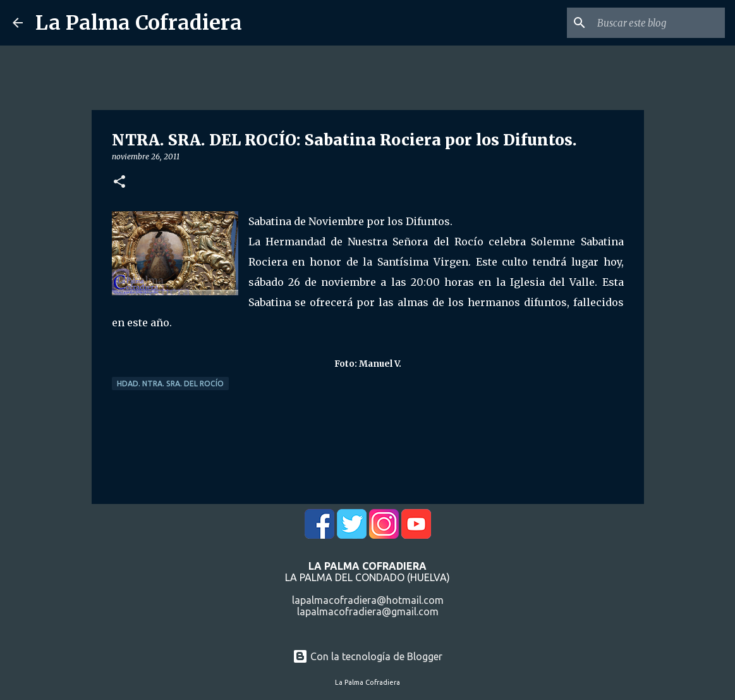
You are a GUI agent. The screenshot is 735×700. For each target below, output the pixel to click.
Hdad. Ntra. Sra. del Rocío (170, 384)
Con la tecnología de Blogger (367, 656)
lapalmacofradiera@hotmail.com (368, 600)
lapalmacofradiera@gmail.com (368, 611)
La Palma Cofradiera (139, 23)
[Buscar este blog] (659, 23)
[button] (119, 182)
